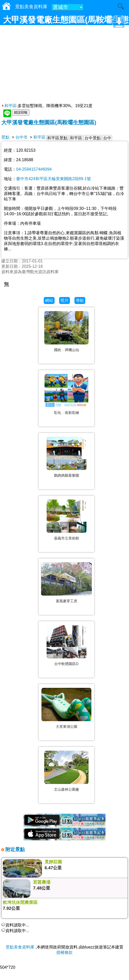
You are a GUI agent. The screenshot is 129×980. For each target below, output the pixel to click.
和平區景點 (57, 138)
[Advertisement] (64, 65)
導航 (80, 300)
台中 (107, 138)
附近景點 (14, 849)
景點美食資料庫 (20, 947)
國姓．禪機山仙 (67, 350)
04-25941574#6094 (34, 169)
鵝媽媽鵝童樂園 (67, 475)
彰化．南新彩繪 (67, 413)
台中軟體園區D (66, 664)
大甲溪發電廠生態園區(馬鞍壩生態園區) (49, 122)
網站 (49, 300)
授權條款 (64, 952)
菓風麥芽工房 (67, 601)
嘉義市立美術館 (67, 538)
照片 (64, 300)
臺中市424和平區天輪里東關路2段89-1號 (53, 179)
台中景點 (93, 138)
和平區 (9, 106)
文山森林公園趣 (67, 789)
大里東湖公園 (67, 727)
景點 (5, 137)
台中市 (21, 137)
